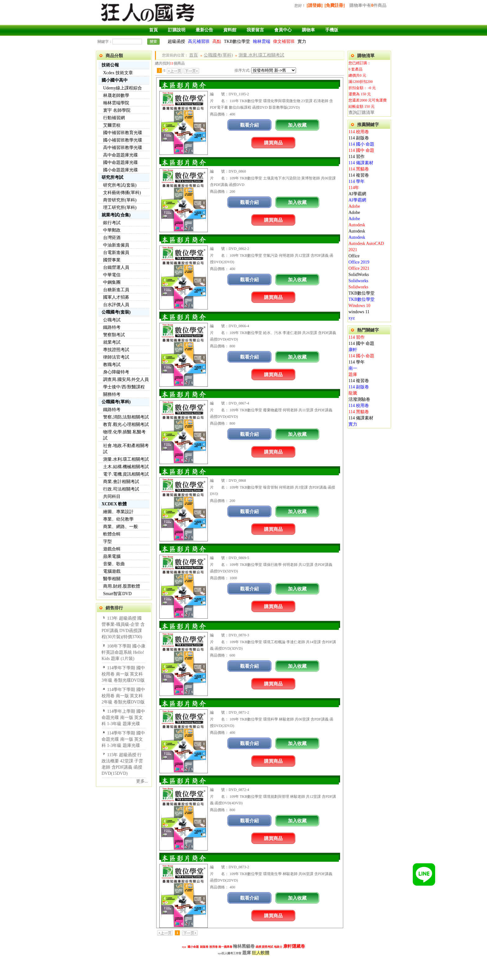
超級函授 (176, 41)
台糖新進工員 (116, 290)
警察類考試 (114, 335)
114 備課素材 (361, 163)
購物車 (308, 30)
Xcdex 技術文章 (118, 73)
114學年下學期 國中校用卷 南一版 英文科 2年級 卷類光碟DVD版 (123, 696)
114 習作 (357, 157)
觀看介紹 (249, 125)
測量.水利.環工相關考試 (126, 459)
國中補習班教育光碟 (123, 133)
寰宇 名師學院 (117, 110)
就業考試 (112, 342)
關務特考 (112, 394)
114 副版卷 (359, 138)
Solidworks (358, 281)
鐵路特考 (112, 327)
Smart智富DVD (117, 594)
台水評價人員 (116, 305)
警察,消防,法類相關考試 (126, 417)
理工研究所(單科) (120, 208)
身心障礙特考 (116, 372)
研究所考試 (112, 177)
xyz (352, 318)
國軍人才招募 (116, 297)
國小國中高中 (115, 80)
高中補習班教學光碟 (123, 148)
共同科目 (112, 497)
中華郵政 (112, 230)
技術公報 (110, 65)
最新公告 (204, 30)
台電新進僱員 (116, 253)
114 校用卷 (359, 132)
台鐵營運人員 (116, 267)
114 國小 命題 (361, 144)
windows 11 (359, 312)
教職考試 (112, 365)
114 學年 (357, 181)
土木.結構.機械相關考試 (126, 467)
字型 (107, 542)
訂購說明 (177, 30)
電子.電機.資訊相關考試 (126, 474)
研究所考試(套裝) (120, 185)
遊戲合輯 (112, 549)
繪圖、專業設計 (118, 512)
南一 (353, 368)
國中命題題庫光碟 (121, 163)
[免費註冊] (335, 5)
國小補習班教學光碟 (123, 140)
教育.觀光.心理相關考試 (126, 425)
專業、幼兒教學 (118, 519)
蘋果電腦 (112, 556)
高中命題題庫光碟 (121, 155)
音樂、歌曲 (114, 564)
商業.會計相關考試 (121, 482)
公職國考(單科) (116, 402)
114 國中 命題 (361, 150)
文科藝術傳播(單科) (122, 193)
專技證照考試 (116, 350)
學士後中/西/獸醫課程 (124, 387)
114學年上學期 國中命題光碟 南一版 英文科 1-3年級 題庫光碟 (123, 718)
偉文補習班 (284, 41)
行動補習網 (114, 118)
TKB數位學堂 (237, 41)
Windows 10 (360, 306)
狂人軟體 (261, 953)
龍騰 (353, 393)
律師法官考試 (116, 357)
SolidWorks (359, 275)
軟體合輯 (112, 534)
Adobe (354, 206)
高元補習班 (199, 41)
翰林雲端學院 (116, 103)
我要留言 (255, 30)
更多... (142, 781)
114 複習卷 (359, 175)
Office (354, 256)
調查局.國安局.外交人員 (126, 379)
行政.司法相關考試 (121, 489)
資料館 (230, 30)
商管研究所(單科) (120, 200)
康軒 (353, 350)
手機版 (332, 30)
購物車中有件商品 (368, 5)
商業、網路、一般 (121, 527)
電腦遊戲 (112, 571)
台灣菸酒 (112, 238)
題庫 (353, 375)
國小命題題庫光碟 (121, 170)
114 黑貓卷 (359, 169)
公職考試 (112, 320)
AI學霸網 (357, 194)
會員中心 (283, 30)
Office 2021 (359, 268)
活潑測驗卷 (359, 399)
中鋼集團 (112, 282)
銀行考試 (112, 223)
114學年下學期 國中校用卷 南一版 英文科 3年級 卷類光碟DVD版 (123, 674)
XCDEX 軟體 (114, 504)
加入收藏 (297, 125)
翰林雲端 (262, 41)
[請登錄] (314, 5)
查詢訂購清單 (362, 113)
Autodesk (357, 225)
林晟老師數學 (116, 95)
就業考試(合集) (116, 215)
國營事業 (112, 260)
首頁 (153, 30)
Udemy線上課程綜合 (123, 88)
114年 (354, 188)
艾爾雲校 (112, 125)
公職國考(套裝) (116, 312)
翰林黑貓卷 (244, 946)
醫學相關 (112, 579)
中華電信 (112, 275)
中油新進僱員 (116, 245)
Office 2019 (359, 262)
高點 (217, 41)
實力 (302, 41)
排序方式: (242, 70)
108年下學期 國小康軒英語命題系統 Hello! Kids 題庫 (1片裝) (123, 652)
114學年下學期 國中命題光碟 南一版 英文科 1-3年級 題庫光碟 (123, 739)
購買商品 (273, 143)
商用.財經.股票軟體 (122, 586)
